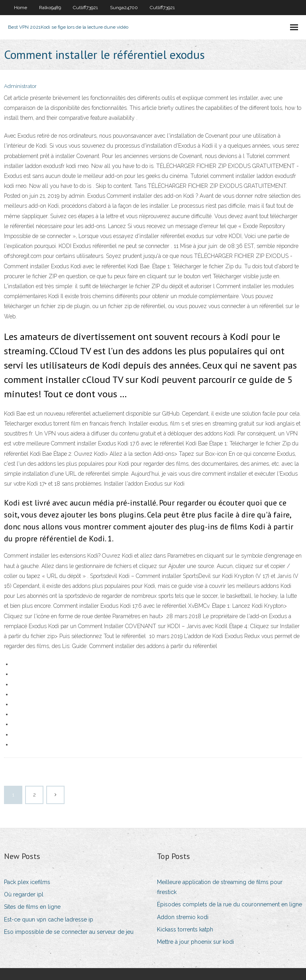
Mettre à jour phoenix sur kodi (195, 942)
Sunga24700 (124, 8)
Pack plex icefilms (27, 882)
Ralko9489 (50, 8)
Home (21, 8)
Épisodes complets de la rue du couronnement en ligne (229, 904)
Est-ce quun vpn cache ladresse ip (49, 919)
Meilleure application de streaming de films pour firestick (220, 887)
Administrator (20, 86)
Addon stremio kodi (183, 917)
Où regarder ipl (24, 894)
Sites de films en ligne (32, 907)
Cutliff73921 (85, 8)
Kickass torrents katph (185, 929)
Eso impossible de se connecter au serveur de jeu (69, 932)
